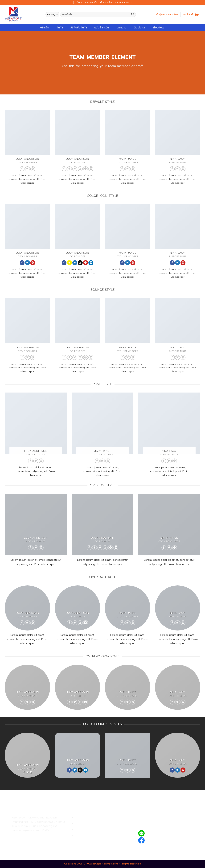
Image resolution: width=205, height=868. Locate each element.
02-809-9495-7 (30, 836)
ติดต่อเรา (139, 28)
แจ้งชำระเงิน (102, 28)
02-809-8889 (29, 843)
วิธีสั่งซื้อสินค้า (79, 28)
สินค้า (60, 28)
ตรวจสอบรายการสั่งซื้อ (88, 835)
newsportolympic (158, 840)
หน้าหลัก (44, 28)
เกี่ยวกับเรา (159, 28)
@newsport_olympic (160, 833)
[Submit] (133, 14)
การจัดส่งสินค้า (84, 829)
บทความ (121, 28)
